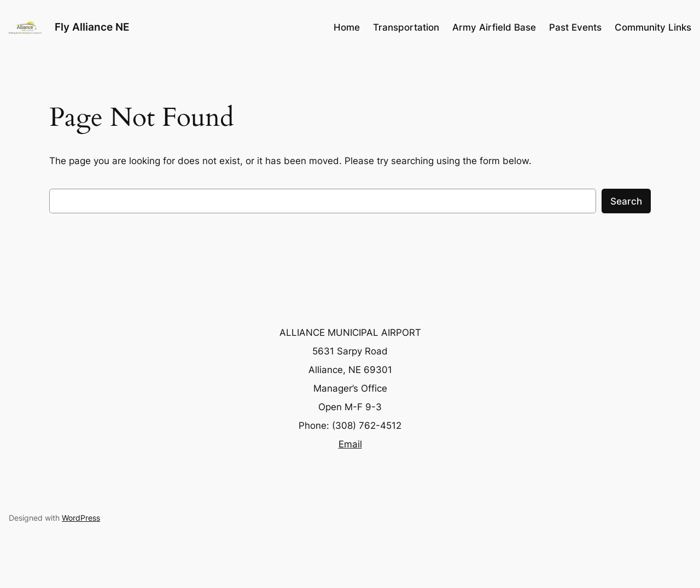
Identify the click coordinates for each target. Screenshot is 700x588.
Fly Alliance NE (92, 27)
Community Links (653, 27)
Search (626, 201)
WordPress (81, 518)
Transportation (406, 27)
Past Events (575, 27)
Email (350, 444)
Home (347, 27)
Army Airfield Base (494, 27)
